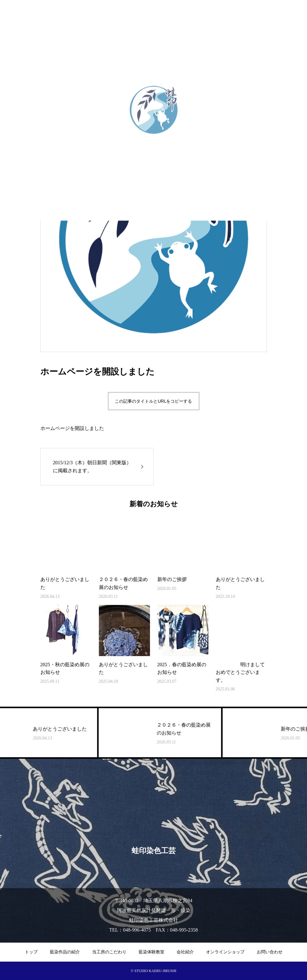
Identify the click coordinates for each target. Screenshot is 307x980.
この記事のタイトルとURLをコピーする (153, 401)
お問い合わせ (270, 952)
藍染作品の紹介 (65, 952)
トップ (31, 952)
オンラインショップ (225, 952)
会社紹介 (185, 952)
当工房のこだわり (109, 952)
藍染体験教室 (152, 952)
